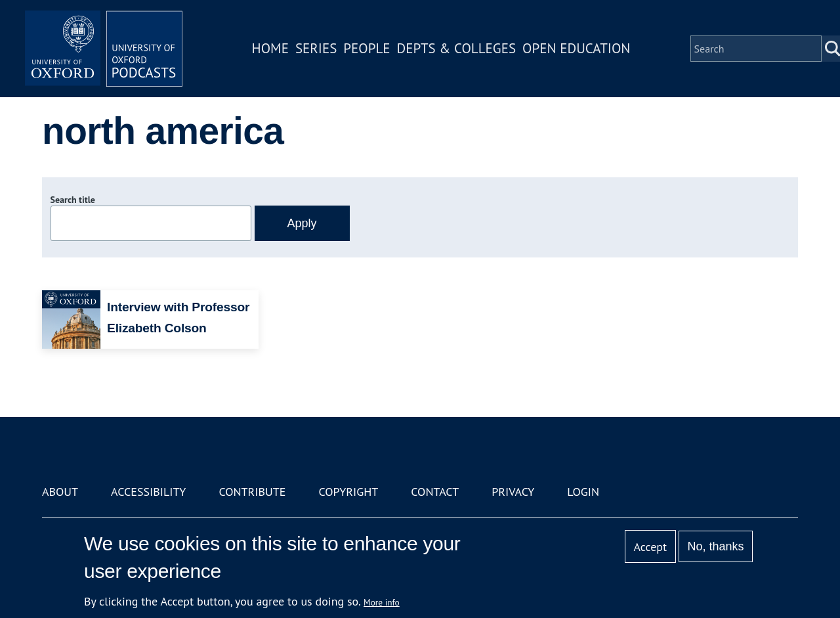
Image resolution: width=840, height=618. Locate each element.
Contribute (252, 492)
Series (316, 48)
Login (583, 492)
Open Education (576, 48)
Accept (650, 547)
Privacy (513, 492)
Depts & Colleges (457, 48)
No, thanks (715, 546)
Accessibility (148, 492)
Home (270, 48)
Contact (435, 492)
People (367, 48)
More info (382, 602)
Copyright (348, 492)
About (60, 492)
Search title (73, 200)
